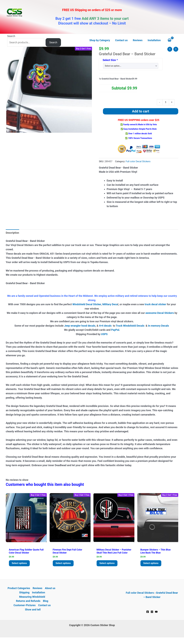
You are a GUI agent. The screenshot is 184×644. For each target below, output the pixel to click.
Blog (46, 605)
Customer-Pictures (25, 610)
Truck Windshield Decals (130, 326)
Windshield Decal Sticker (87, 304)
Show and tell (33, 614)
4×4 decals (105, 326)
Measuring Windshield (32, 601)
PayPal (115, 330)
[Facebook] (148, 616)
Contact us (44, 610)
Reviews (37, 593)
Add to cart (141, 111)
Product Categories (19, 593)
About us (50, 593)
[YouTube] (156, 616)
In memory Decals (159, 326)
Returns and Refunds (28, 605)
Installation (39, 597)
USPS (105, 334)
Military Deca (110, 304)
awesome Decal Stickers (160, 313)
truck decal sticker (155, 304)
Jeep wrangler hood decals (80, 326)
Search (11, 36)
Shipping (24, 597)
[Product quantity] (166, 102)
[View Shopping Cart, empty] (172, 40)
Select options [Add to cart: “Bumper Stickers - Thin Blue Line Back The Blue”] (152, 564)
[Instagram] (152, 616)
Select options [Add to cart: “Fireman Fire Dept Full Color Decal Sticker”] (64, 564)
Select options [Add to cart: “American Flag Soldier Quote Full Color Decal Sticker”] (20, 564)
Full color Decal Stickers (138, 161)
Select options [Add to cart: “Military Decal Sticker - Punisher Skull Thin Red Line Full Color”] (108, 567)
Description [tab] (12, 233)
